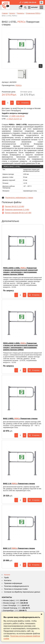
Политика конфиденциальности (16, 586)
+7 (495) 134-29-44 (29, 2)
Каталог (7, 575)
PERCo (19, 85)
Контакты (8, 580)
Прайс (6, 578)
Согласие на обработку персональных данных (22, 592)
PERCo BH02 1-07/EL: (22, 167)
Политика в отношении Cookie (16, 589)
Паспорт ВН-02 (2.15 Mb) (13, 206)
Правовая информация (13, 583)
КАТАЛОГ (33, 7)
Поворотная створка (20, 419)
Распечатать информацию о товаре (17, 198)
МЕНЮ (41, 7)
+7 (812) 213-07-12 (14, 119)
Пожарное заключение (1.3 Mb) (15, 210)
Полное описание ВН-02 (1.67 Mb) (17, 213)
